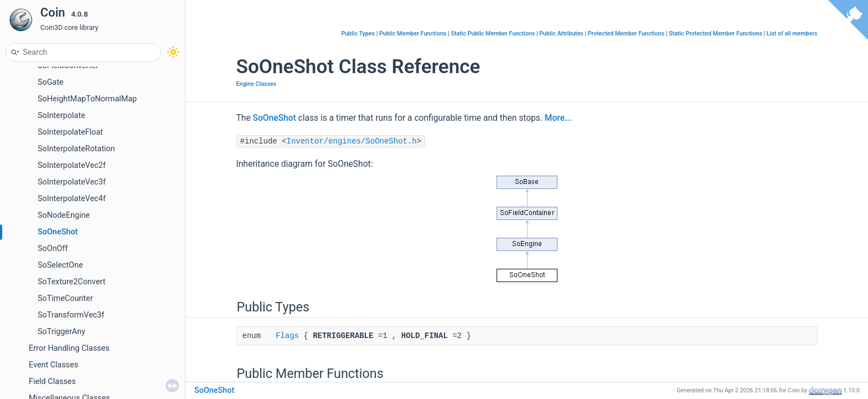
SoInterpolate (61, 116)
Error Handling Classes (69, 348)
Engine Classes (257, 84)
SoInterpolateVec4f (72, 199)
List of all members (792, 34)
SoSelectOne (60, 265)
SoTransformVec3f (71, 315)
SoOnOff (53, 249)
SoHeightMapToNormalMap (87, 99)
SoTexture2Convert (71, 282)
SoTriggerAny (61, 332)
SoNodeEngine (64, 215)
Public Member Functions (413, 34)
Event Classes (53, 365)
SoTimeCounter (65, 298)
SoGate (51, 82)
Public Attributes (561, 34)
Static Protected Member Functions (715, 34)
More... (558, 118)
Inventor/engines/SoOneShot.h (352, 141)
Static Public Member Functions (493, 34)
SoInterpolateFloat (70, 132)
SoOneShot (58, 232)
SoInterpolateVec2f (72, 165)
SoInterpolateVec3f (72, 182)
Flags (287, 336)
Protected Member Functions (626, 34)
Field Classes (52, 382)
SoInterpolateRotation (76, 149)
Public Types (358, 34)
